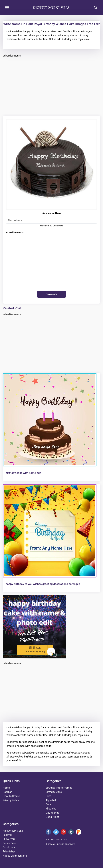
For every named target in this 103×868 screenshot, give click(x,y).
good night (52, 817)
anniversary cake (13, 831)
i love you (9, 839)
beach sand (10, 843)
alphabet (51, 800)
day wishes (52, 813)
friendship (9, 852)
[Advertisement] (51, 86)
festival (7, 835)
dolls (49, 805)
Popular (7, 792)
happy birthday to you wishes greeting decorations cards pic (43, 584)
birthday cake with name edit (23, 473)
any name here (51, 213)
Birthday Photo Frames (59, 788)
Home (6, 788)
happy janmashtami (15, 856)
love (48, 796)
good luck (9, 847)
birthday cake (54, 792)
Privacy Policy (11, 800)
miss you (51, 809)
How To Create (11, 796)
